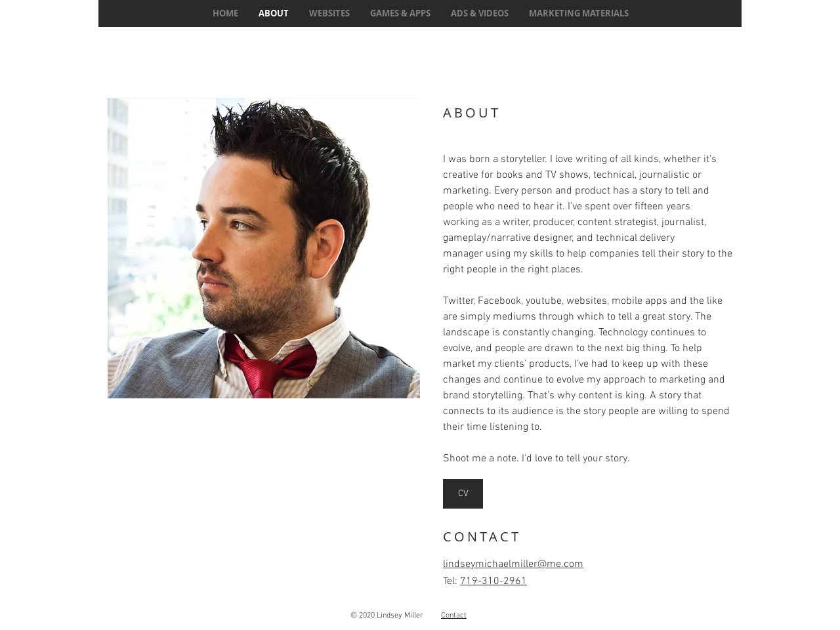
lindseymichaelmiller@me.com (513, 564)
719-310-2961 (493, 581)
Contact (454, 616)
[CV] (463, 494)
